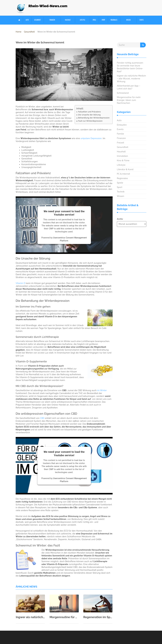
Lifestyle (83, 20)
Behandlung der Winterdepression (94, 118)
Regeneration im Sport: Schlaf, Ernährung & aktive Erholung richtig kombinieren (98, 617)
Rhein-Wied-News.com (48, 6)
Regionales (114, 20)
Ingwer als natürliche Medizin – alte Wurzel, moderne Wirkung (30, 617)
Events (142, 20)
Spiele (94, 20)
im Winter (102, 390)
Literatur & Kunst (125, 169)
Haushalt (68, 20)
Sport (103, 20)
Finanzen (52, 20)
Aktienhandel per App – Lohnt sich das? (129, 87)
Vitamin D (20, 283)
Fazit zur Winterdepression (90, 121)
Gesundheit (38, 20)
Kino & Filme (123, 160)
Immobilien (122, 156)
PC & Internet (124, 174)
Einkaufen (122, 125)
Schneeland (123, 93)
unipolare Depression (91, 138)
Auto (27, 20)
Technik (121, 192)
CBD (42, 418)
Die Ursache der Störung (89, 115)
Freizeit (120, 143)
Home (19, 32)
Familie (120, 134)
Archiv (120, 219)
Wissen (128, 20)
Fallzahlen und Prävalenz (89, 112)
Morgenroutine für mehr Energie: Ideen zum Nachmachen (64, 617)
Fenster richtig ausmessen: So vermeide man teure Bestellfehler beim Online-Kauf (130, 67)
